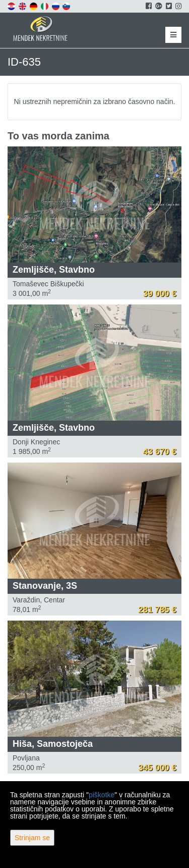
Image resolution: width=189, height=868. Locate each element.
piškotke (102, 795)
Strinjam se (32, 838)
